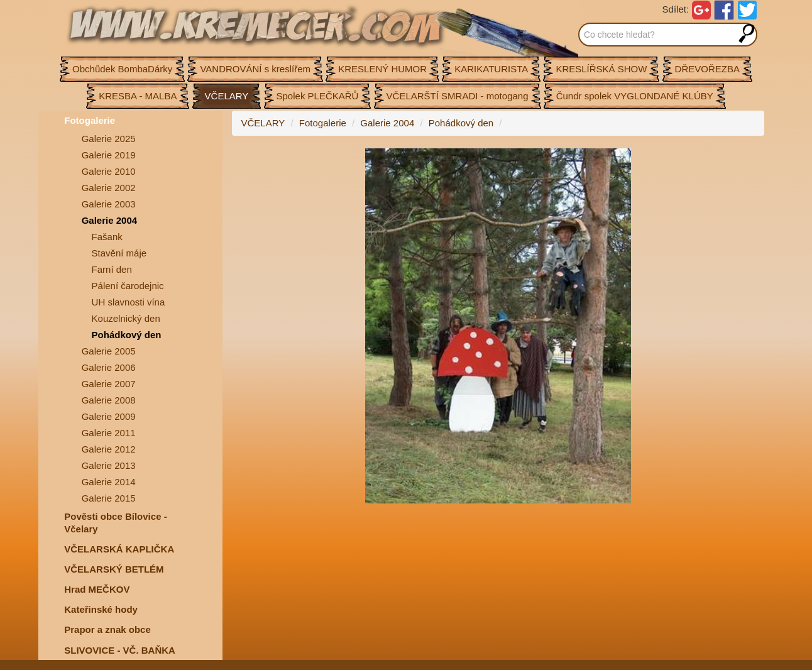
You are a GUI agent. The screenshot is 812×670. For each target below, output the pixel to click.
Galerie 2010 (109, 171)
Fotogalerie (90, 120)
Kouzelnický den (126, 318)
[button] (753, 160)
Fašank (107, 237)
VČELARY (263, 123)
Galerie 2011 (109, 433)
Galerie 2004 (109, 220)
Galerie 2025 (109, 139)
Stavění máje (119, 253)
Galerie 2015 (109, 498)
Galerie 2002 (109, 188)
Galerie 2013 (109, 465)
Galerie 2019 (109, 155)
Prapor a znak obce (107, 629)
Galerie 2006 (109, 367)
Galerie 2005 (109, 351)
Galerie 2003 (109, 204)
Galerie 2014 (109, 482)
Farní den (112, 269)
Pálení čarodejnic (128, 286)
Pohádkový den (127, 335)
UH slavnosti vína (129, 302)
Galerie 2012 (109, 449)
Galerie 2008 (109, 400)
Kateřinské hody (101, 609)
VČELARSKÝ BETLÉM (114, 569)
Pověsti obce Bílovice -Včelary (115, 523)
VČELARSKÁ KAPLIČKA (119, 549)
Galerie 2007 (109, 384)
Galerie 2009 (109, 416)
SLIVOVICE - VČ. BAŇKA (120, 650)
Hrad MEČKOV (97, 589)
